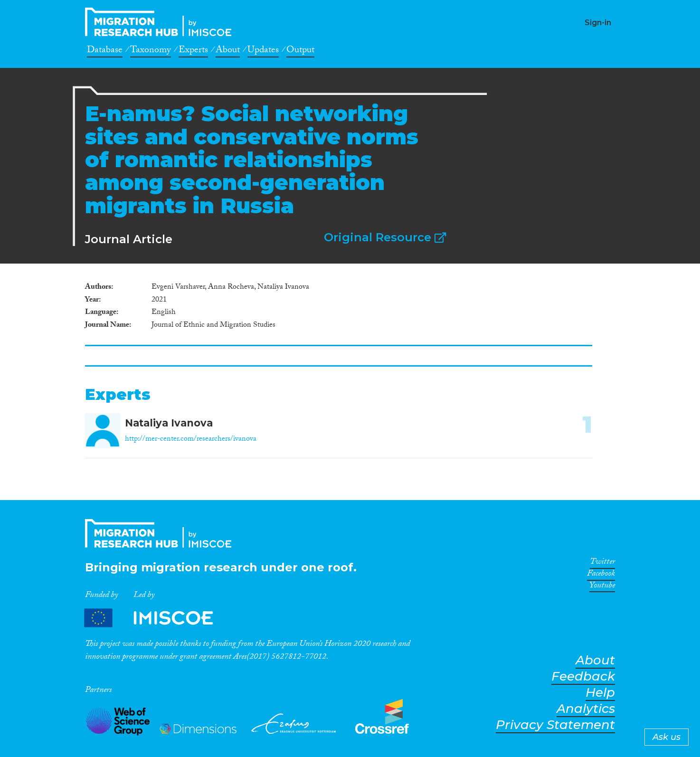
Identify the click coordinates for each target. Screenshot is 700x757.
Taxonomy (151, 51)
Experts (193, 51)
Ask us (667, 737)
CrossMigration (161, 22)
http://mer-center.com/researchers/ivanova (191, 440)
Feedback (583, 677)
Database (105, 51)
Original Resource (385, 237)
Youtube (602, 587)
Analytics (586, 709)
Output (300, 51)
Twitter (602, 563)
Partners (157, 618)
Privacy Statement (555, 725)
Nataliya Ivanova (169, 423)
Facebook (601, 575)
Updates (263, 51)
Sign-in (598, 23)
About (228, 51)
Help (600, 693)
